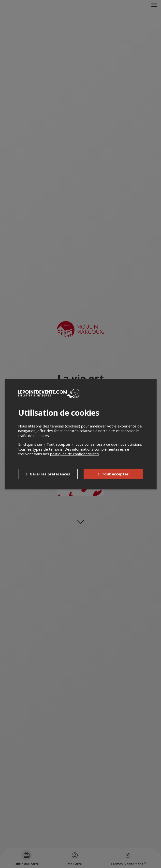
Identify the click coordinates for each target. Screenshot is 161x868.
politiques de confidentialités (74, 454)
